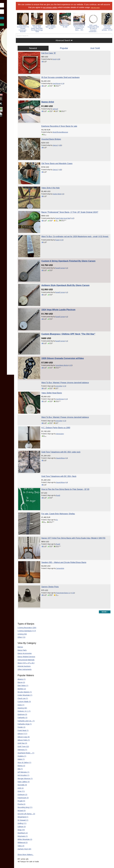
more (105, 550)
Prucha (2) (34, 742)
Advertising (66, 835)
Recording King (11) (37, 745)
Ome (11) (33, 729)
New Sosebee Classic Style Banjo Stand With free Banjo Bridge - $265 (49, 31)
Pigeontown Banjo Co (72, 534)
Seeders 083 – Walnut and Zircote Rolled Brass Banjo (73, 507)
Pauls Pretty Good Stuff (72, 203)
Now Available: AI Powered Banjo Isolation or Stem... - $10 (91, 30)
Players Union (67, 825)
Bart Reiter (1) (35, 624)
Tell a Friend (67, 832)
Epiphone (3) (35, 652)
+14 (72, 83)
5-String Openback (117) (39, 569)
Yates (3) (33, 784)
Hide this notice (70, 11)
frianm (67, 224)
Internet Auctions (36, 604)
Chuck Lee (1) (35, 636)
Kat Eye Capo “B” (58, 56)
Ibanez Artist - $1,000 (77, 29)
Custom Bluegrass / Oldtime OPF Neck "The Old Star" (78, 303)
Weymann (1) (35, 774)
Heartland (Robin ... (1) (38, 691)
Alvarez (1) (34, 617)
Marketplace (11, 52)
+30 (68, 62)
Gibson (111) (35, 672)
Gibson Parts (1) (36, 678)
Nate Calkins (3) (36, 720)
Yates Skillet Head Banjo (61, 356)
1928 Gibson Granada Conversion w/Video (72, 324)
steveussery (69, 393)
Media (8, 65)
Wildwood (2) (35, 781)
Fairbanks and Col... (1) (38, 659)
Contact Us (66, 842)
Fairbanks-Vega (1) (37, 662)
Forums (9, 46)
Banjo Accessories (37, 591)
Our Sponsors (67, 839)
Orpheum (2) (35, 733)
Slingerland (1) (35, 755)
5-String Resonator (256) (39, 566)
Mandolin (89, 835)
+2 (76, 246)
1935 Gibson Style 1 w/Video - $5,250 (63, 30)
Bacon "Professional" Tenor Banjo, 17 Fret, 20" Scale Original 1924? (79, 196)
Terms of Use (51, 849)
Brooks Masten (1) (37, 630)
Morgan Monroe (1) (37, 717)
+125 (82, 534)
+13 (74, 349)
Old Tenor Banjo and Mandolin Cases (66, 154)
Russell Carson (69, 246)
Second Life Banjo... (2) (39, 752)
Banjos (33, 585)
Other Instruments (37, 607)
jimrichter (68, 349)
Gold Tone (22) (36, 685)
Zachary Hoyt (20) (37, 787)
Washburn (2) (35, 771)
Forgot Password (13, 20)
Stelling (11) (34, 761)
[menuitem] (13, 46)
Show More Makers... (38, 793)
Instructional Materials (38, 598)
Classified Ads (44, 828)
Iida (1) (32, 707)
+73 (71, 224)
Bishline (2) (34, 627)
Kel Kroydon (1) (36, 713)
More (7, 71)
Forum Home (44, 825)
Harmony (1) (35, 688)
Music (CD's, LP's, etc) (38, 601)
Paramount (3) (35, 736)
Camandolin (69, 513)
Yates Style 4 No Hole (60, 175)
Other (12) (34, 575)
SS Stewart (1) (35, 758)
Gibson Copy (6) (36, 675)
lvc (66, 470)
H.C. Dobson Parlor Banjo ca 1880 (65, 387)
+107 (80, 331)
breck (64, 62)
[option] (35, 25)
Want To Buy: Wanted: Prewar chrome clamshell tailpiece (74, 345)
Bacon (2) (34, 620)
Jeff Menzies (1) (36, 710)
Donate (65, 828)
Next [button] (109, 25)
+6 (76, 415)
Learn (8, 59)
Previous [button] (29, 25)
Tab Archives (44, 832)
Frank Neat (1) (35, 668)
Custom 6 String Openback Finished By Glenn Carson (78, 239)
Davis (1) (33, 643)
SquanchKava (70, 415)
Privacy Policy (63, 849)
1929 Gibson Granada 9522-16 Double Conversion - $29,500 (35, 31)
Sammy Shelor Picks (59, 528)
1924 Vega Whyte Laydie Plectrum (68, 282)
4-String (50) (35, 572)
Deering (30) (35, 646)
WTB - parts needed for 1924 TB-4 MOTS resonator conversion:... (106, 31)
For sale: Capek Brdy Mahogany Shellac (67, 464)
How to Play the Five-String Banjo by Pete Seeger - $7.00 (75, 443)
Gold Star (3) (35, 681)
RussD (67, 449)
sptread (65, 106)
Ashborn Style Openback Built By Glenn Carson (75, 260)
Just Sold (97, 51)
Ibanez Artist (57, 99)
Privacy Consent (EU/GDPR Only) (82, 849)
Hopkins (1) (34, 694)
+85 (70, 139)
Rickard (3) (34, 749)
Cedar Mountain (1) (37, 633)
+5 (72, 181)
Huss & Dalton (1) (37, 701)
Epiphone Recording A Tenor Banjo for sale (69, 120)
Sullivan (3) (34, 765)
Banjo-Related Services (39, 595)
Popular (70, 51)
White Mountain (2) (37, 777)
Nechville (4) (35, 723)
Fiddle (88, 828)
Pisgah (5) (34, 739)
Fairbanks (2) (35, 656)
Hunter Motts (66, 181)
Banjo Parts (34, 588)
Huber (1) (33, 697)
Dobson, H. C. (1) (36, 649)
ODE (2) (33, 726)
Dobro (88, 825)
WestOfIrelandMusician (70, 126)
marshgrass (66, 83)
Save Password (9, 15)
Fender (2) (34, 665)
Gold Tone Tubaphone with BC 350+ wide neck (70, 409)
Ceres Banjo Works (71, 331)
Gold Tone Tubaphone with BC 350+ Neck (68, 430)
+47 (82, 203)
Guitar (88, 832)
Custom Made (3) (37, 640)
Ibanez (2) (34, 704)
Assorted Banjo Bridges (60, 133)
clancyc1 (65, 139)
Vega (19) (33, 768)
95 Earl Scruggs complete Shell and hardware (70, 77)
